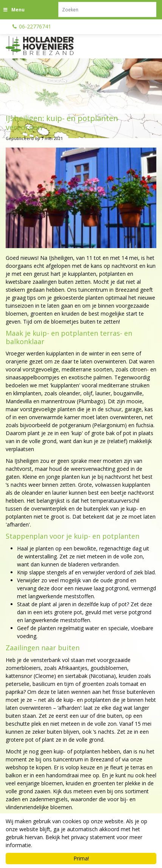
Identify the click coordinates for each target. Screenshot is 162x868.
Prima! (81, 858)
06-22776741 (35, 26)
